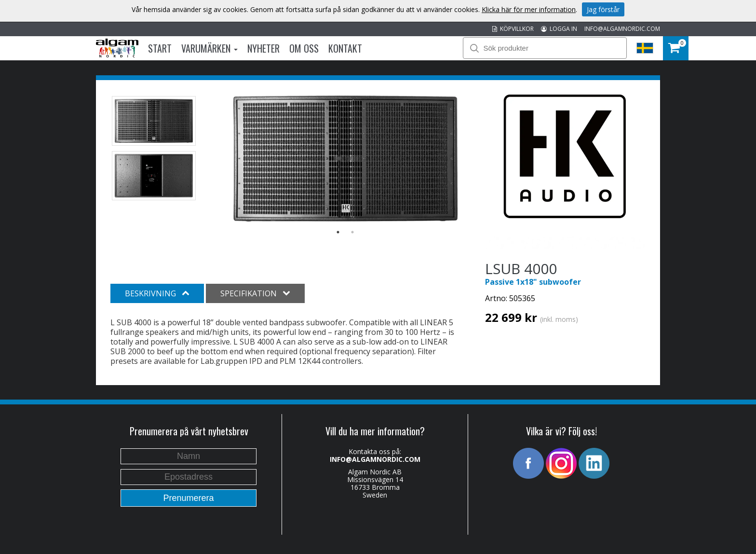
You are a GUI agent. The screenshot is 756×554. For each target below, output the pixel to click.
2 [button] (352, 232)
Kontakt (345, 48)
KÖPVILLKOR (513, 29)
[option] (345, 159)
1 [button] (338, 232)
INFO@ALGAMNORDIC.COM (622, 29)
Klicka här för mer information (529, 9)
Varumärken (209, 48)
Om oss (304, 48)
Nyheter (263, 48)
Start (160, 48)
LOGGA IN (559, 29)
